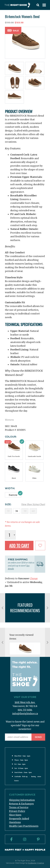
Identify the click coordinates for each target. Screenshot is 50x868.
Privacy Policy (17, 811)
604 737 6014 (25, 710)
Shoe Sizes (15, 815)
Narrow (13, 495)
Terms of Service (19, 807)
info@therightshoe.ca (25, 714)
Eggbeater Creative (36, 863)
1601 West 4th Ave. (25, 702)
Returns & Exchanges (21, 804)
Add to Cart (19, 546)
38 (17, 511)
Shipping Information (22, 800)
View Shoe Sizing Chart (33, 504)
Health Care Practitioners (24, 826)
